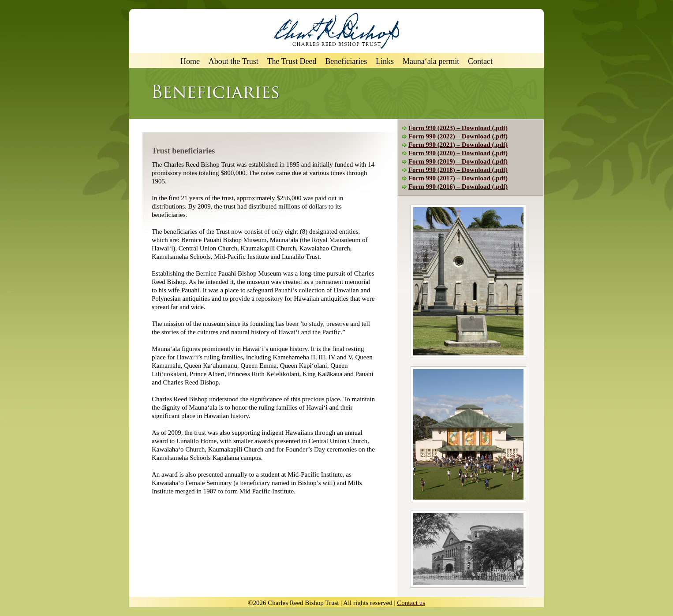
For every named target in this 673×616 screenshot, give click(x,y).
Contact (480, 62)
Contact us (411, 603)
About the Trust (234, 62)
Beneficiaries (346, 62)
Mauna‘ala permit (431, 62)
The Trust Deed (292, 62)
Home (190, 62)
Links (385, 62)
